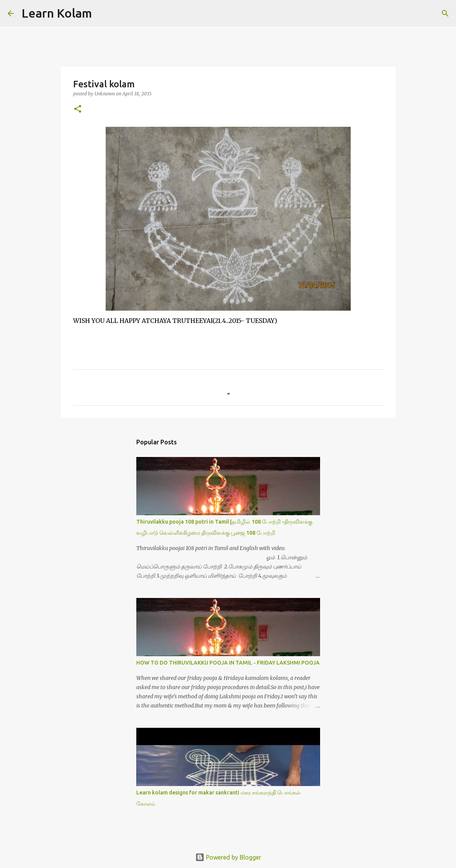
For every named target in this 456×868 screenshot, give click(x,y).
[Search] (103, 13)
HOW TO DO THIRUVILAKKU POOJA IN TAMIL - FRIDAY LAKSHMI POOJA (228, 663)
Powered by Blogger (228, 857)
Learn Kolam (57, 13)
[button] (78, 109)
